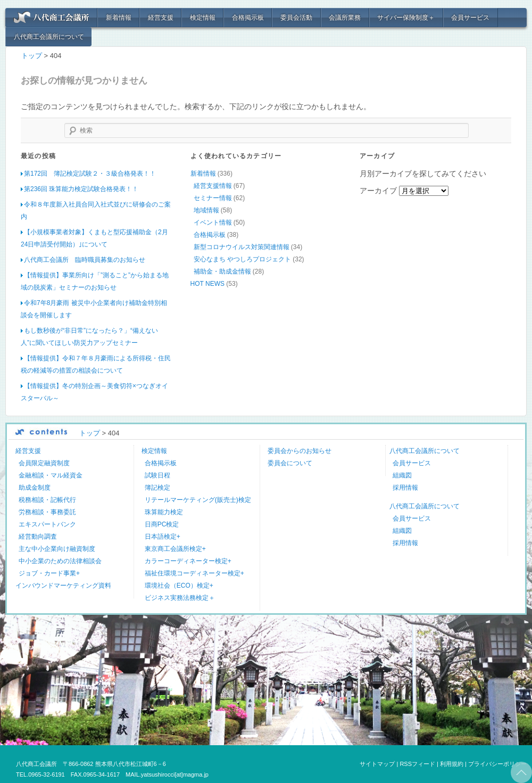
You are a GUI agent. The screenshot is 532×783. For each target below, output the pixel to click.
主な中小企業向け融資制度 (57, 548)
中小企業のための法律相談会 (60, 561)
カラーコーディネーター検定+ (188, 561)
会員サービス (470, 18)
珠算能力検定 (164, 512)
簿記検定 (157, 487)
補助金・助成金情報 (222, 271)
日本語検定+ (163, 536)
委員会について (290, 463)
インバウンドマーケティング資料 (63, 585)
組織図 (402, 475)
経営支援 (161, 18)
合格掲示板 (248, 18)
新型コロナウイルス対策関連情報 (242, 246)
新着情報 (119, 18)
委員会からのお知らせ (300, 450)
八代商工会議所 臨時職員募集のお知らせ (85, 259)
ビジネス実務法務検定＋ (180, 597)
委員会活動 (296, 18)
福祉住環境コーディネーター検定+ (194, 573)
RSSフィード (417, 763)
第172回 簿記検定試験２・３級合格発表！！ (90, 173)
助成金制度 (35, 487)
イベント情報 (213, 222)
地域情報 (206, 210)
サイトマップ (377, 763)
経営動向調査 (38, 536)
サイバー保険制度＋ (406, 18)
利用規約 (452, 763)
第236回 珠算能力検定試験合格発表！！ (81, 188)
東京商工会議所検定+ (175, 548)
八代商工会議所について (49, 37)
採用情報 (405, 487)
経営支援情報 (213, 185)
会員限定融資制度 (44, 463)
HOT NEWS (207, 283)
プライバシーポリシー (497, 763)
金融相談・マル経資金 (51, 475)
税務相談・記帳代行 (47, 499)
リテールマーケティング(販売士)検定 (198, 499)
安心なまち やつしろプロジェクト (242, 259)
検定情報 (203, 18)
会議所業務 (345, 18)
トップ (32, 56)
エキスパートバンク (47, 524)
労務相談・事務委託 (47, 512)
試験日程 (157, 475)
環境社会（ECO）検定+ (179, 585)
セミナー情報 (213, 197)
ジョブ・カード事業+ (49, 573)
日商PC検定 (162, 524)
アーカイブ (378, 190)
